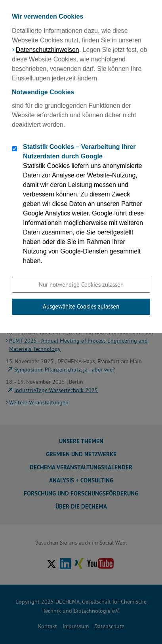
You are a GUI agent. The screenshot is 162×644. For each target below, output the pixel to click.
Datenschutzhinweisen (48, 50)
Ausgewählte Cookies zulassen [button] (81, 306)
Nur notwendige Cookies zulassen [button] (81, 285)
